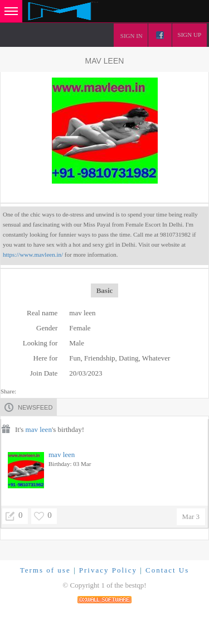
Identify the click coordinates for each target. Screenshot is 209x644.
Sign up (189, 35)
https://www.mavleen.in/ (33, 254)
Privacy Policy (108, 570)
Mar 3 (191, 516)
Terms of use (45, 570)
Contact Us (167, 570)
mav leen (39, 429)
